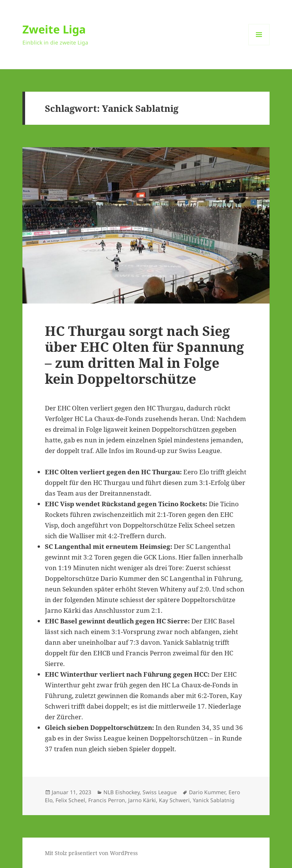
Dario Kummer (207, 792)
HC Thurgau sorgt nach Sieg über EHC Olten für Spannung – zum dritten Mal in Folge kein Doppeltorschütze (144, 355)
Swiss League (160, 792)
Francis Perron (107, 800)
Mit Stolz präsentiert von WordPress (91, 853)
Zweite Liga (54, 29)
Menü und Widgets (259, 45)
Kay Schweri (174, 800)
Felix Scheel (70, 800)
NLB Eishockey (121, 792)
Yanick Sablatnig (214, 800)
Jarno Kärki (142, 800)
